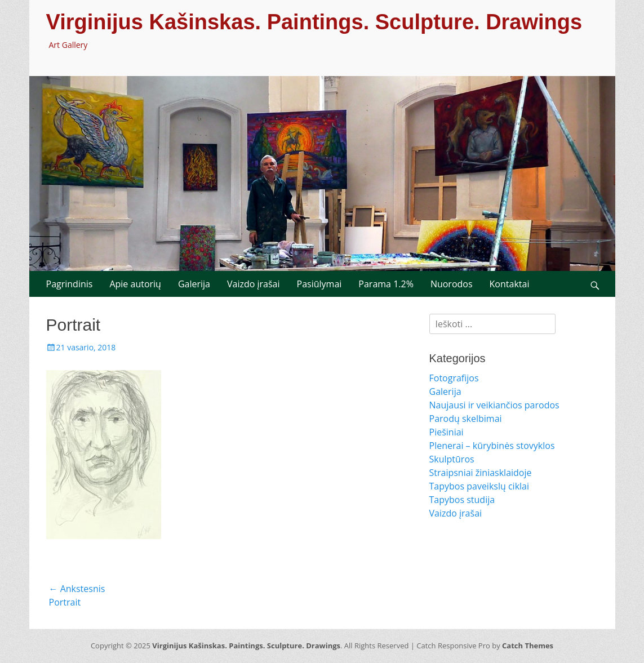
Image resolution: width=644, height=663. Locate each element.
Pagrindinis (70, 284)
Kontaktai (510, 284)
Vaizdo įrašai (254, 284)
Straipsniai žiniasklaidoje (481, 473)
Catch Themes (528, 646)
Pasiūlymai (319, 284)
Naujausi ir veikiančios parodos (494, 405)
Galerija (194, 284)
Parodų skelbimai (466, 419)
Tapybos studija (462, 500)
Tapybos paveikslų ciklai (479, 486)
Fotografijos (454, 378)
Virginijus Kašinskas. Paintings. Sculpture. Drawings (314, 22)
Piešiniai (447, 432)
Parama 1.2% (386, 284)
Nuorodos (452, 284)
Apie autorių (135, 284)
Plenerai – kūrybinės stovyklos (492, 446)
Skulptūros (452, 459)
